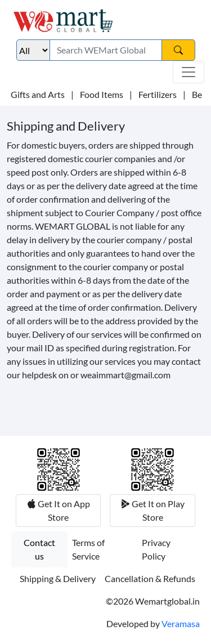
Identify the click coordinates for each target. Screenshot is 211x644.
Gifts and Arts (38, 94)
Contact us (39, 549)
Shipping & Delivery (58, 578)
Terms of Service (88, 549)
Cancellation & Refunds (150, 578)
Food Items (102, 94)
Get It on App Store (63, 510)
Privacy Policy (156, 549)
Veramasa (181, 623)
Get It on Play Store (157, 510)
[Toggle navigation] (188, 72)
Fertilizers (158, 94)
